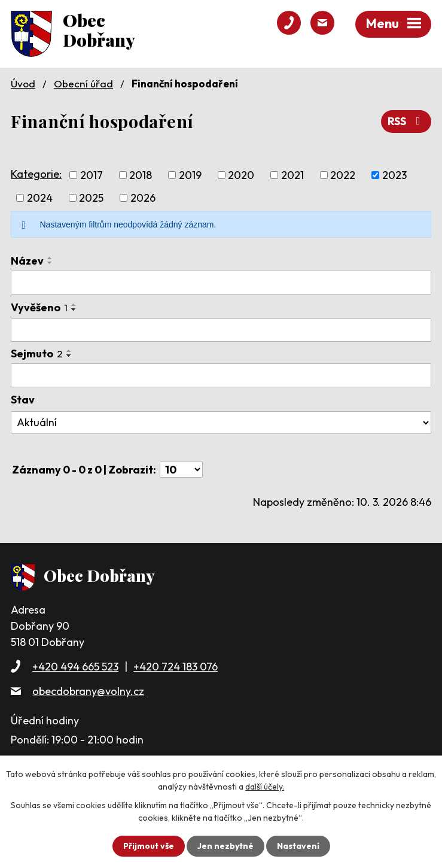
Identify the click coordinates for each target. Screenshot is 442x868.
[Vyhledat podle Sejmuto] (221, 375)
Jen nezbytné (225, 846)
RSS (406, 121)
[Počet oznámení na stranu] (181, 470)
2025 (91, 198)
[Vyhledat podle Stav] (221, 423)
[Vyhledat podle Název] (221, 283)
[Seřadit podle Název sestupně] (50, 263)
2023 (394, 175)
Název (27, 261)
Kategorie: (36, 174)
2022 (343, 175)
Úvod (23, 84)
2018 (141, 175)
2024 (40, 198)
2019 (190, 175)
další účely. (265, 787)
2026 (143, 198)
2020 (241, 175)
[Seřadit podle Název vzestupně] (50, 258)
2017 (92, 175)
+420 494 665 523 (75, 667)
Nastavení (298, 846)
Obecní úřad (83, 84)
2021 (292, 175)
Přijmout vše (149, 846)
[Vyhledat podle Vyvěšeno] (221, 330)
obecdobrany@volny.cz (88, 691)
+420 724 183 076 (176, 667)
